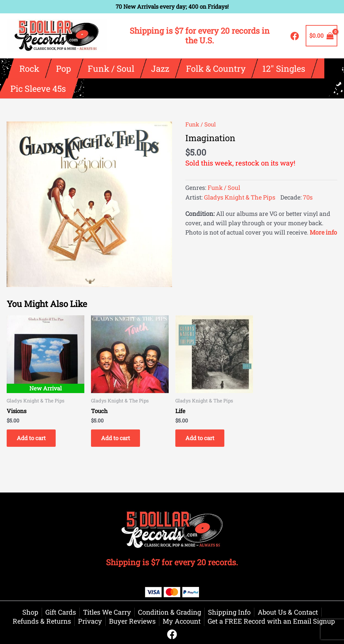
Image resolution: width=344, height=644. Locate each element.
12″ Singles (284, 68)
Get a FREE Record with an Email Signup (271, 621)
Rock (29, 68)
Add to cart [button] (31, 438)
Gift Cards (61, 612)
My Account (182, 621)
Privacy (90, 621)
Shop (30, 612)
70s (308, 197)
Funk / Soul (111, 68)
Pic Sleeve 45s (38, 88)
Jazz (160, 68)
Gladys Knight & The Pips (240, 197)
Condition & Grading (169, 612)
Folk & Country (216, 68)
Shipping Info (229, 612)
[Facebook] (295, 36)
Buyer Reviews (132, 621)
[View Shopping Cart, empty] (321, 36)
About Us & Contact (288, 612)
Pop (63, 68)
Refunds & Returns (42, 621)
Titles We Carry (107, 612)
